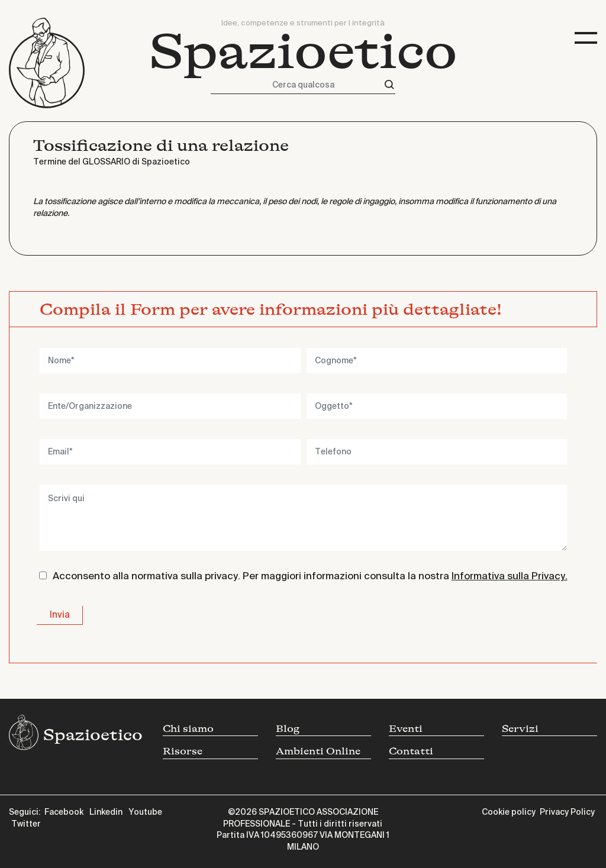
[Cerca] (389, 85)
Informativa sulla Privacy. (510, 577)
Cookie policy (509, 812)
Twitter (26, 824)
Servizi (520, 729)
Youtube (145, 812)
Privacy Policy (567, 812)
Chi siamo (188, 729)
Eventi (406, 729)
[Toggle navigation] (586, 38)
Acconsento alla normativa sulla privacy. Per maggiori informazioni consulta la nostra (310, 577)
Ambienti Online (318, 751)
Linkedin (106, 812)
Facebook (64, 812)
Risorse (183, 751)
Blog (288, 729)
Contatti (411, 751)
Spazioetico (303, 52)
